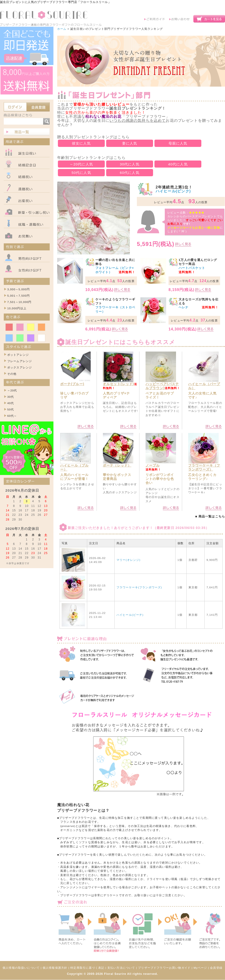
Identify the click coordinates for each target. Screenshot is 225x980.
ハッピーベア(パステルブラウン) (162, 386)
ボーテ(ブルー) (72, 384)
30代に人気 (130, 164)
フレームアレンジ (20, 361)
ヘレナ (184, 307)
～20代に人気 (81, 164)
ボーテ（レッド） (117, 465)
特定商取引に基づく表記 (87, 968)
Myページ (200, 968)
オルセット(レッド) (118, 384)
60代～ (12, 416)
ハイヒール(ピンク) (173, 191)
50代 (11, 409)
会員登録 (216, 968)
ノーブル (153, 465)
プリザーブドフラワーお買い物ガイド (164, 968)
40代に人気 (178, 164)
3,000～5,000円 (19, 289)
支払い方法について (121, 968)
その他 (12, 374)
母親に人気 (178, 143)
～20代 (12, 390)
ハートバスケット (192, 268)
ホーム (62, 29)
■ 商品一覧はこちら (210, 516)
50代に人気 (81, 173)
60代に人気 (130, 173)
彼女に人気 (81, 143)
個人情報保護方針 (55, 968)
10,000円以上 (17, 308)
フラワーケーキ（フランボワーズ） (204, 467)
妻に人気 (130, 143)
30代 (11, 397)
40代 (11, 403)
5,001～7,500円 (19, 296)
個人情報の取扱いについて (21, 968)
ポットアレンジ (18, 355)
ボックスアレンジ (20, 367)
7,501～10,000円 (19, 302)
